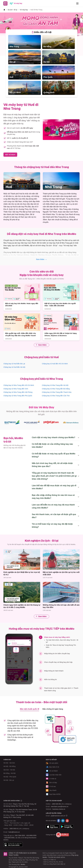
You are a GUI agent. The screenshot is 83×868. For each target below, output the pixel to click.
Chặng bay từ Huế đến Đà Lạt (14, 364)
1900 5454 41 (14, 829)
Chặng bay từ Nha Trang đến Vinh (16, 389)
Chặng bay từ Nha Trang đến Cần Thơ (56, 396)
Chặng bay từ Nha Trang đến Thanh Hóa (57, 392)
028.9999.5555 (31, 835)
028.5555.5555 (9, 838)
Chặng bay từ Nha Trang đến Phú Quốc (18, 396)
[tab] (42, 32)
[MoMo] (4, 10)
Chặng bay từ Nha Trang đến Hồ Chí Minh (19, 385)
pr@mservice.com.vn (58, 816)
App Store (53, 827)
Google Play (67, 827)
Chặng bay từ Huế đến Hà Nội (14, 367)
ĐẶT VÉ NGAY (10, 155)
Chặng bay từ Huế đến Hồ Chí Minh (55, 364)
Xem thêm (42, 259)
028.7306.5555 (20, 835)
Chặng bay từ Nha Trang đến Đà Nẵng (56, 389)
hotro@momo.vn (14, 832)
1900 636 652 (62, 804)
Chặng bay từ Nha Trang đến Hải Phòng (18, 392)
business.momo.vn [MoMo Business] (59, 809)
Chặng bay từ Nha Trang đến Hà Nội (55, 385)
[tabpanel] (41, 65)
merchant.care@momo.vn (60, 807)
